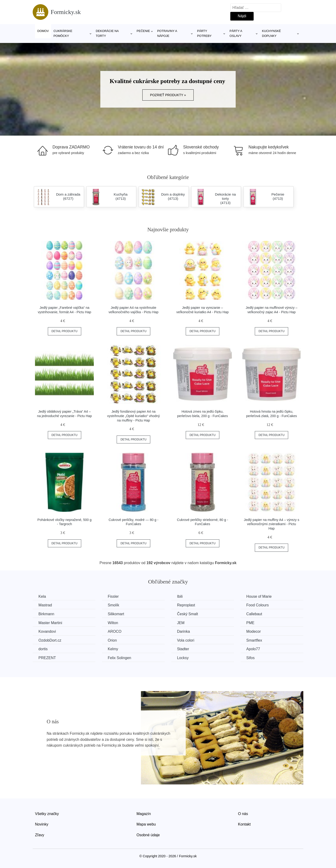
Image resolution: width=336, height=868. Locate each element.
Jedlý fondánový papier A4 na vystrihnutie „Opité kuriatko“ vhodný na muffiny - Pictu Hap (133, 416)
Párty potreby (204, 33)
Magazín (144, 814)
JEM (181, 623)
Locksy (183, 658)
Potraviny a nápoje (167, 33)
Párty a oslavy (236, 33)
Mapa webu (146, 824)
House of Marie (260, 596)
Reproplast (186, 605)
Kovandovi (47, 631)
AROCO (115, 631)
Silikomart (116, 614)
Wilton (113, 623)
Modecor (254, 631)
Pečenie (143, 31)
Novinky (42, 824)
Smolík (114, 605)
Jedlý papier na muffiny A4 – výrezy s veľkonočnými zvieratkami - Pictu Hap (271, 524)
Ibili (180, 596)
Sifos (251, 658)
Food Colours (258, 605)
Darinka (184, 631)
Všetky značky (47, 814)
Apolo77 (254, 649)
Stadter (183, 649)
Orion (113, 640)
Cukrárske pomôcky (63, 33)
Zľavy (40, 835)
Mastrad (45, 605)
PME (251, 623)
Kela (42, 596)
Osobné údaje (148, 835)
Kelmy (113, 649)
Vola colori (186, 640)
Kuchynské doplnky (271, 33)
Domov (43, 31)
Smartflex (255, 640)
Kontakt (244, 824)
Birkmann (46, 614)
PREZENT (47, 658)
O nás (243, 814)
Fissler (114, 596)
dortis (43, 649)
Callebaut (255, 614)
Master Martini (50, 623)
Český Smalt (188, 614)
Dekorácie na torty (107, 33)
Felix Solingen (120, 658)
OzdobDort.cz (50, 640)
